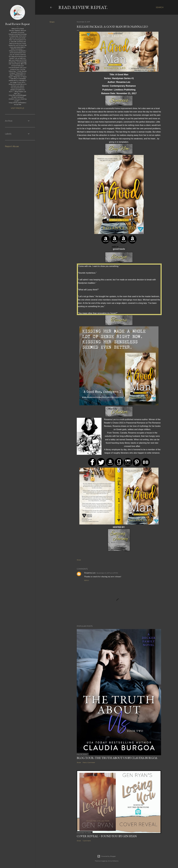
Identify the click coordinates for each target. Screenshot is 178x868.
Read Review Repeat (18, 24)
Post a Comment (89, 762)
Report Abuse (12, 146)
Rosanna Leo (90, 573)
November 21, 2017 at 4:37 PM (107, 573)
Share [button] (52, 22)
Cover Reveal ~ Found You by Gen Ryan (107, 836)
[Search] (160, 7)
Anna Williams (113, 861)
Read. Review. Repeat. (83, 7)
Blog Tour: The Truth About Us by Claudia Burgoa (117, 758)
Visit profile (18, 108)
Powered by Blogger (107, 856)
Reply (87, 580)
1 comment (87, 841)
